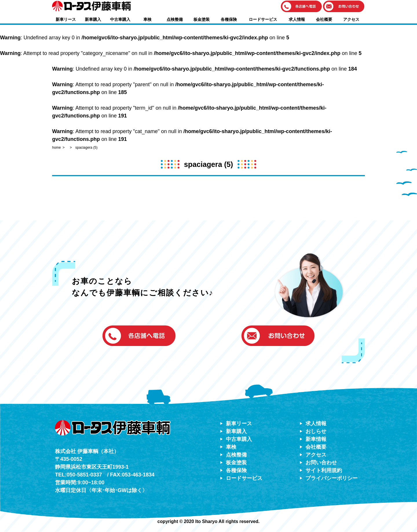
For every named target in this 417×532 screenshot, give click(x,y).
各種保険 (229, 19)
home (56, 148)
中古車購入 (120, 19)
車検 (147, 19)
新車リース (66, 19)
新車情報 (316, 439)
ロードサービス (263, 19)
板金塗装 (202, 19)
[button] (301, 7)
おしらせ (316, 431)
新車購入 (93, 19)
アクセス (351, 19)
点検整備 (175, 19)
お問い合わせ (321, 463)
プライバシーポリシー (332, 478)
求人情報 (297, 19)
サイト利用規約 (324, 470)
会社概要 (324, 19)
